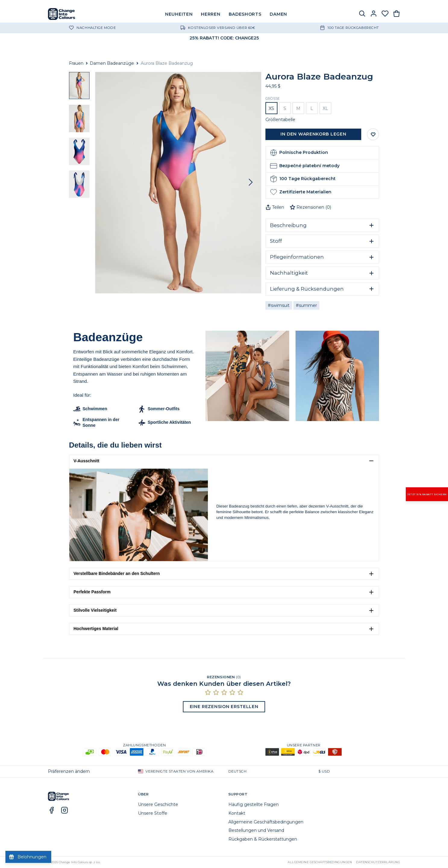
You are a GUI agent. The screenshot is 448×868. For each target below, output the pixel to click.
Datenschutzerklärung (378, 862)
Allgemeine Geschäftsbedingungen (266, 822)
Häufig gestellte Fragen (254, 804)
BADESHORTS (245, 14)
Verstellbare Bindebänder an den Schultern (117, 573)
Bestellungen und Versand (256, 830)
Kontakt (237, 813)
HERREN (211, 14)
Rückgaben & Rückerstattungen (263, 839)
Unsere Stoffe (153, 813)
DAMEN (278, 14)
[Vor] (251, 183)
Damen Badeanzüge (112, 63)
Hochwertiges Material (96, 629)
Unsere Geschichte (158, 804)
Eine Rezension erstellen (224, 707)
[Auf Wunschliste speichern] (373, 134)
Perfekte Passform (92, 592)
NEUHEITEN (179, 14)
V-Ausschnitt (86, 461)
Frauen (76, 63)
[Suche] (362, 14)
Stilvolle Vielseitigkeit (95, 610)
